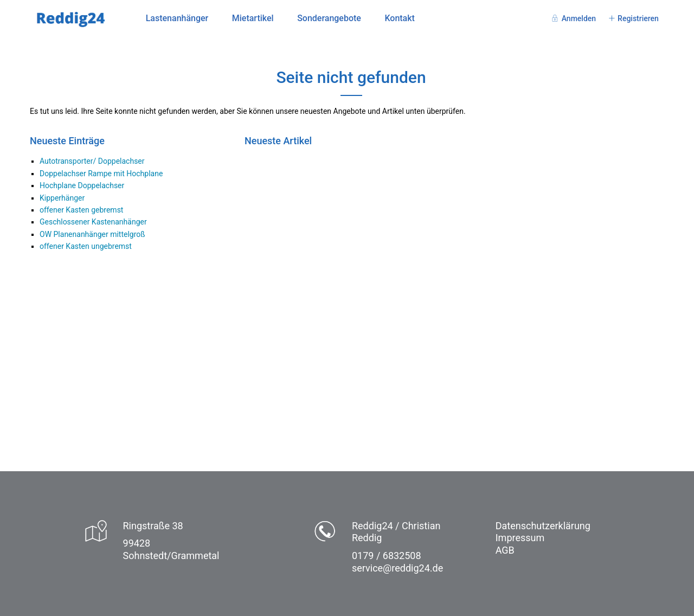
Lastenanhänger (177, 18)
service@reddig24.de (397, 568)
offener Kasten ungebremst (86, 246)
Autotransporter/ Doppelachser (92, 161)
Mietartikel (253, 18)
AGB (505, 550)
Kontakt (400, 18)
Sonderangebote (329, 18)
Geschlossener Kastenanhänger (93, 222)
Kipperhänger (62, 198)
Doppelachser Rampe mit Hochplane (101, 174)
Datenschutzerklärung (543, 526)
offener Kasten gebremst (81, 210)
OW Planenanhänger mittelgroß (92, 234)
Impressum (520, 538)
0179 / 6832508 (387, 556)
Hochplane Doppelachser (82, 185)
